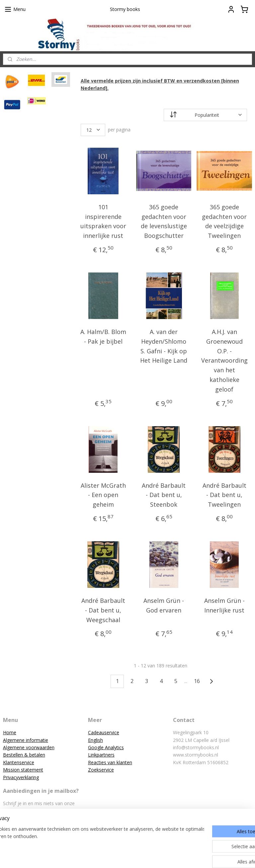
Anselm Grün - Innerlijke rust (224, 605)
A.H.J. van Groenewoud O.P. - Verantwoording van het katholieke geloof (224, 360)
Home (10, 732)
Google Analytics (106, 747)
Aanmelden (20, 826)
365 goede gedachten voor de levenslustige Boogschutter (164, 221)
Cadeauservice (104, 732)
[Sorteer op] (206, 115)
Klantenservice (19, 762)
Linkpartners (101, 755)
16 (197, 681)
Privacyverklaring (21, 777)
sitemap (102, 856)
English (95, 740)
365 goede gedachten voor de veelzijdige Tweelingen (225, 221)
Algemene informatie (26, 740)
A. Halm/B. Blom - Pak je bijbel (103, 337)
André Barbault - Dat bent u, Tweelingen (224, 495)
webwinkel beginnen (142, 856)
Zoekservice (101, 770)
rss (116, 856)
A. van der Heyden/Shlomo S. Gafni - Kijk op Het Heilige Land (164, 346)
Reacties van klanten (110, 762)
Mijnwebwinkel (200, 856)
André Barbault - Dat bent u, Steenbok (164, 495)
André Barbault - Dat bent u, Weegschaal (103, 610)
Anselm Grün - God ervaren (164, 605)
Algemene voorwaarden (29, 747)
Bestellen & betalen (24, 755)
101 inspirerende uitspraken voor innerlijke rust (103, 221)
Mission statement (23, 770)
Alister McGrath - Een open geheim (103, 495)
